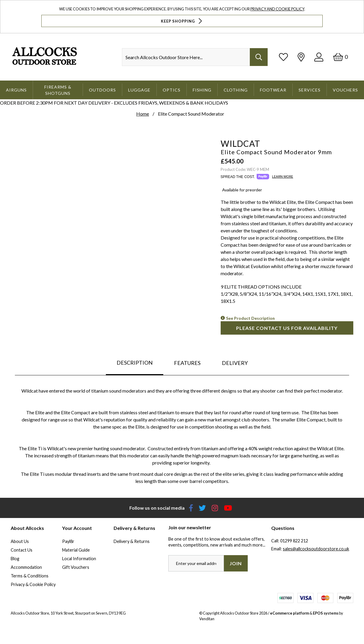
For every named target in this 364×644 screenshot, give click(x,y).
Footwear (273, 90)
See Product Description (250, 318)
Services (310, 90)
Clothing (236, 90)
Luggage (139, 90)
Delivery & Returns (132, 541)
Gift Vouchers (76, 567)
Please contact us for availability (287, 328)
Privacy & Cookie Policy (33, 584)
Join (236, 563)
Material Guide (76, 550)
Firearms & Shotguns (58, 90)
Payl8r (68, 541)
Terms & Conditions (30, 576)
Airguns (16, 90)
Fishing (202, 90)
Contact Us (22, 550)
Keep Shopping (182, 21)
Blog (15, 559)
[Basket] (340, 57)
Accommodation (26, 567)
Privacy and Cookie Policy (277, 9)
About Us (20, 541)
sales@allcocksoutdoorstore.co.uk (316, 549)
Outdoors (102, 90)
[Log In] (319, 57)
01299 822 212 (294, 541)
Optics (172, 90)
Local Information (79, 559)
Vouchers (345, 90)
